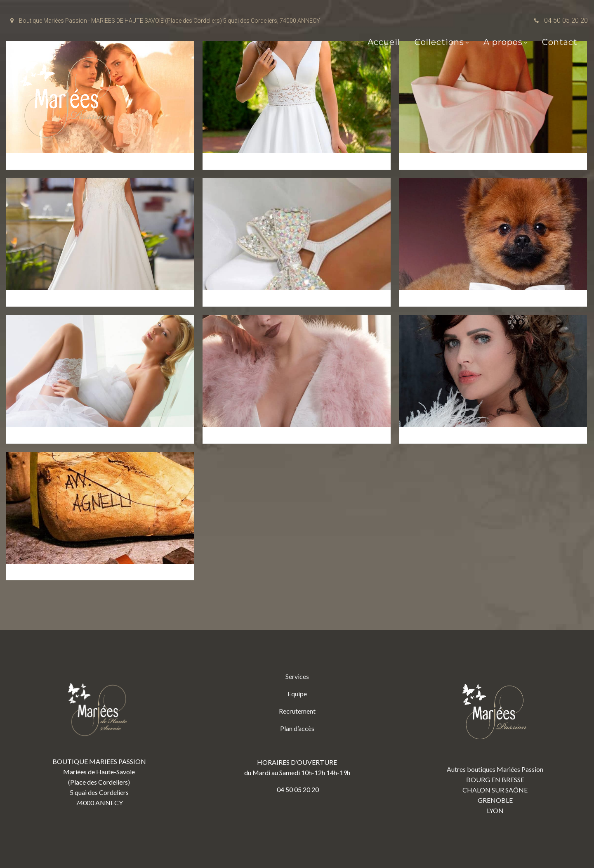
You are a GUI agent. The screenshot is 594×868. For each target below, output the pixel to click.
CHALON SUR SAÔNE (495, 790)
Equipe (297, 694)
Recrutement (297, 711)
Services (297, 676)
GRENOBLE (495, 800)
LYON (495, 810)
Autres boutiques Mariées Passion (495, 769)
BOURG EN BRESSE (495, 779)
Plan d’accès (297, 728)
